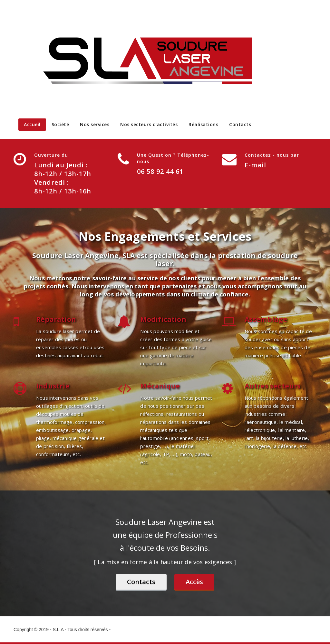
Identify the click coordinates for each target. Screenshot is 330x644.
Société (60, 124)
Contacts (240, 124)
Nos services (95, 124)
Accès (194, 582)
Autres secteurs (273, 386)
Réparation (56, 319)
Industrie (53, 386)
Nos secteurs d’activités (149, 124)
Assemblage (266, 319)
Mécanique (160, 386)
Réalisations (203, 124)
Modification (163, 319)
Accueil (32, 124)
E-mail (255, 165)
